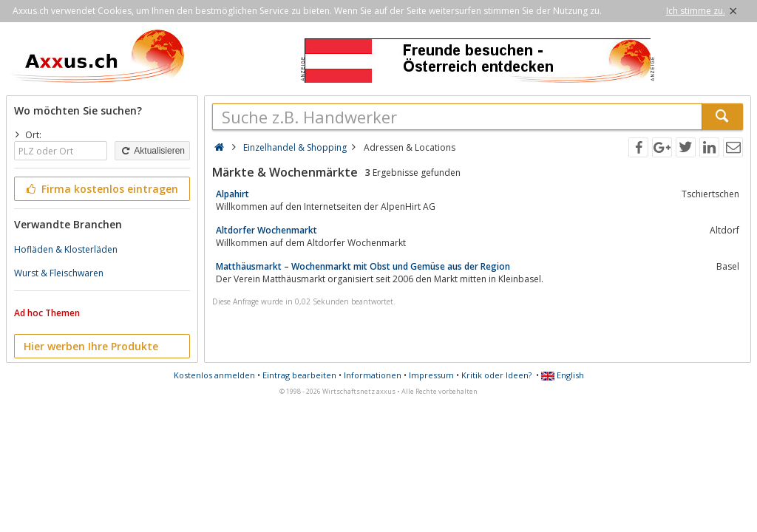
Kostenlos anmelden (214, 375)
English (563, 375)
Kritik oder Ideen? (496, 375)
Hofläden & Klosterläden (66, 249)
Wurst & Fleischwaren (59, 273)
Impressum (431, 375)
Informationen (373, 375)
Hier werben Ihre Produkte (91, 346)
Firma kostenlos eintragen (101, 189)
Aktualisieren (152, 151)
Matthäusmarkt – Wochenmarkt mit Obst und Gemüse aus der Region (363, 266)
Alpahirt (232, 194)
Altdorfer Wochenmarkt (267, 230)
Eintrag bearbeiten (299, 375)
